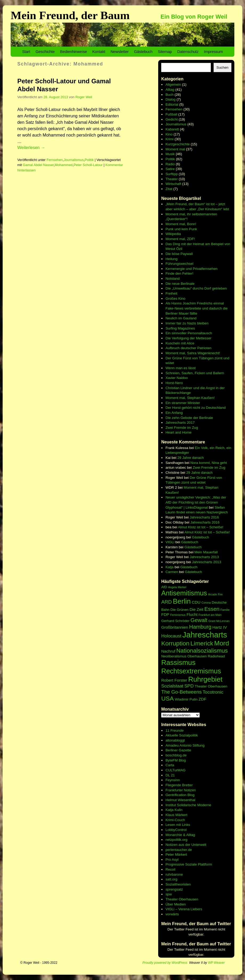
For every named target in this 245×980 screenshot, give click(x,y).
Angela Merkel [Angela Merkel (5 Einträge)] (177, 587)
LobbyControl (176, 830)
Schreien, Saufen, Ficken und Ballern (195, 373)
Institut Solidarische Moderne (188, 805)
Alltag (170, 90)
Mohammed (64, 165)
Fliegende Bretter (179, 785)
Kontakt (99, 52)
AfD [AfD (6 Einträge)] (164, 587)
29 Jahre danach (191, 458)
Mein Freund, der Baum (70, 15)
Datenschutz (188, 52)
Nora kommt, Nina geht (209, 463)
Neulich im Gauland (181, 318)
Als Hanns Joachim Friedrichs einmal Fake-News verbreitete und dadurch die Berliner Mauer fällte (196, 308)
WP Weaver (216, 963)
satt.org (171, 879)
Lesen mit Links (178, 825)
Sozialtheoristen (178, 884)
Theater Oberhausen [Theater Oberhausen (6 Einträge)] (211, 686)
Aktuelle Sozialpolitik (182, 735)
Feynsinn (173, 780)
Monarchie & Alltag (180, 835)
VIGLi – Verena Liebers (184, 909)
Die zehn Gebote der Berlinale (189, 418)
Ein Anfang (174, 413)
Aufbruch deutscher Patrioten (188, 348)
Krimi (169, 139)
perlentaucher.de (179, 850)
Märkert (181, 855)
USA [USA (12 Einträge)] (167, 698)
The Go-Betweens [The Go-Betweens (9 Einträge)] (181, 692)
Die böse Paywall (179, 254)
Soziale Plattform (199, 864)
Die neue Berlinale (180, 284)
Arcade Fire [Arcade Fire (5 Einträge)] (215, 594)
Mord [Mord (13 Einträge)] (222, 643)
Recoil (170, 869)
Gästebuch (143, 52)
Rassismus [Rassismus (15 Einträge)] (178, 662)
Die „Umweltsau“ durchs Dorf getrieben (196, 288)
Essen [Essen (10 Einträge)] (212, 609)
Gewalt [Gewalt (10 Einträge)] (199, 620)
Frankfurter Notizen (181, 790)
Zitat (169, 189)
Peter (170, 855)
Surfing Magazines (180, 328)
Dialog (170, 99)
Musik (170, 154)
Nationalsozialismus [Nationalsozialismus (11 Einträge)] (202, 651)
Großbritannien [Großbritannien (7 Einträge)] (175, 627)
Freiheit (171, 293)
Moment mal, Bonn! (181, 224)
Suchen (222, 67)
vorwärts (172, 914)
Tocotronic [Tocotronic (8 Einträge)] (213, 692)
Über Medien (175, 904)
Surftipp (171, 174)
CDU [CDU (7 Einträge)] (196, 602)
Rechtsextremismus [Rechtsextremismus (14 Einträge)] (191, 671)
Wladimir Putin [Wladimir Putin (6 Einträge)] (186, 699)
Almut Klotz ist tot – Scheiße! (201, 527)
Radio (170, 164)
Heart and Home (178, 432)
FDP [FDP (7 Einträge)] (165, 614)
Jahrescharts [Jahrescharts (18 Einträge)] (205, 635)
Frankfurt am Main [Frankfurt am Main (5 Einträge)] (210, 615)
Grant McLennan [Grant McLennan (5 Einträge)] (219, 621)
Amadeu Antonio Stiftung (185, 745)
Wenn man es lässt (180, 368)
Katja (169, 567)
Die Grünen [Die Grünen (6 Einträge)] (179, 610)
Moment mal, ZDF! (180, 239)
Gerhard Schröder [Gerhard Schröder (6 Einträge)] (175, 621)
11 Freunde (174, 730)
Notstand (172, 279)
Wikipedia (173, 234)
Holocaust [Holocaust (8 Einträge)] (171, 636)
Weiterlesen (31, 148)
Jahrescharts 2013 (204, 557)
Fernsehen (55, 160)
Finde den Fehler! (179, 273)
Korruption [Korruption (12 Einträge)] (175, 643)
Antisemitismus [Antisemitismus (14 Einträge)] (184, 593)
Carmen (172, 572)
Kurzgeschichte (177, 144)
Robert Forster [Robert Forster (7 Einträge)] (174, 680)
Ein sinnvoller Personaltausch (189, 333)
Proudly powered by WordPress (165, 963)
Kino (169, 134)
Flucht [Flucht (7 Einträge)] (192, 614)
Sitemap (165, 52)
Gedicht (171, 119)
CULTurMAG (175, 770)
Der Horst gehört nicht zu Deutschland (195, 408)
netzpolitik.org (176, 840)
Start (26, 52)
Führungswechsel (179, 264)
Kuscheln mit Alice (180, 343)
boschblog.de (176, 755)
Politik (89, 160)
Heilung (171, 259)
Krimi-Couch (175, 820)
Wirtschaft (173, 184)
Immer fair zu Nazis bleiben (187, 323)
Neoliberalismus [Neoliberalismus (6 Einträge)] (174, 656)
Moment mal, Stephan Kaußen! (190, 398)
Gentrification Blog (180, 795)
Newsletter (120, 52)
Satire (170, 169)
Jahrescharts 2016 (204, 517)
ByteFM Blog (175, 760)
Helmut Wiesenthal (180, 800)
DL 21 (170, 775)
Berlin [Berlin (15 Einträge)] (182, 601)
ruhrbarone (174, 874)
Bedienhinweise (74, 52)
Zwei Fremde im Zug (182, 428)
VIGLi (170, 542)
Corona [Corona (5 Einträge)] (206, 603)
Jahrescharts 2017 (180, 423)
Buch (169, 95)
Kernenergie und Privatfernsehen (191, 269)
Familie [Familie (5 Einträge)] (225, 610)
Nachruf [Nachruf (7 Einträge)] (168, 651)
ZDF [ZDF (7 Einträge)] (203, 699)
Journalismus (74, 160)
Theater (171, 179)
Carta (170, 765)
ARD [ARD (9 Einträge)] (166, 602)
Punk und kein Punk (181, 229)
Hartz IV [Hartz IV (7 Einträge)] (220, 627)
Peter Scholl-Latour (88, 165)
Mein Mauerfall (206, 552)
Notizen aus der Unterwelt (186, 845)
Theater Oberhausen (182, 899)
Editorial (172, 104)
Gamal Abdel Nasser (38, 165)
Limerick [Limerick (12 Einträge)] (202, 643)
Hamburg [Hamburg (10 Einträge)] (200, 627)
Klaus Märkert (176, 815)
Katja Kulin (174, 810)
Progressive (175, 864)
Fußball (171, 114)
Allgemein (173, 85)
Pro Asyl (172, 860)
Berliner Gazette (178, 750)
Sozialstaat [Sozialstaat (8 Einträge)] (172, 686)
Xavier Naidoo (177, 378)
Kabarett (172, 129)
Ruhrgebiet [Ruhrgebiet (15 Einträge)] (205, 679)
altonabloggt (175, 740)
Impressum (213, 52)
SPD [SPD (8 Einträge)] (189, 686)
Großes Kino (175, 298)
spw (169, 894)
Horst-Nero (174, 383)
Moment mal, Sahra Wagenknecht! (193, 353)
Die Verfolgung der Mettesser (188, 338)
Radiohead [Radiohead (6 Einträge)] (216, 656)
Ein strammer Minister (183, 403)
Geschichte (45, 52)
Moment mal (175, 149)
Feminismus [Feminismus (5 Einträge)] (178, 615)
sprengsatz (174, 889)
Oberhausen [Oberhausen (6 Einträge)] (197, 656)
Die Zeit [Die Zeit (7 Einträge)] (197, 609)
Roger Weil (84, 97)
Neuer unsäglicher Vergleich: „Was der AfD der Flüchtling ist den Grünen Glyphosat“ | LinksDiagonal (196, 502)
